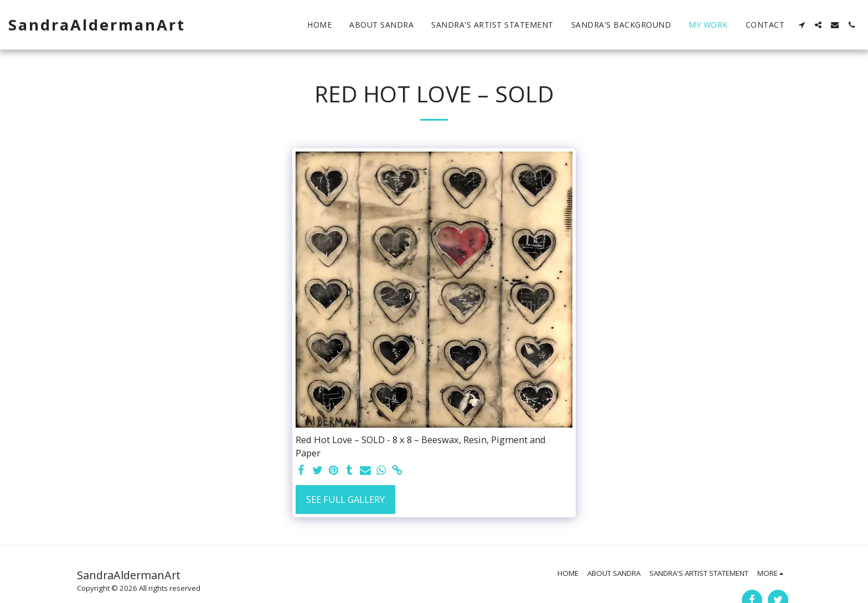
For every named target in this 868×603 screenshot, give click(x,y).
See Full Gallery (345, 499)
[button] (802, 25)
